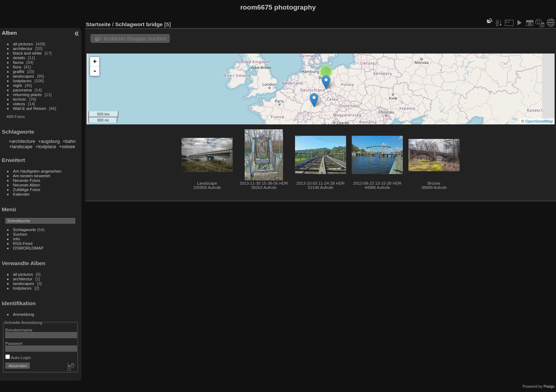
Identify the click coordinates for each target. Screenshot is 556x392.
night (18, 85)
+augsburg (49, 141)
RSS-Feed (23, 243)
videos (19, 104)
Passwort (14, 343)
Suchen (20, 234)
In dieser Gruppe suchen (135, 38)
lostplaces (22, 81)
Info (17, 239)
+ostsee (67, 147)
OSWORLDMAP (28, 248)
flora (17, 67)
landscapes (24, 76)
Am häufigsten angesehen (37, 171)
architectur (23, 48)
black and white (27, 53)
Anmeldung (24, 314)
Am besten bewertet (32, 176)
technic (20, 99)
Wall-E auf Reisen (30, 108)
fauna (18, 62)
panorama (23, 90)
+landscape (21, 147)
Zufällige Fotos (27, 189)
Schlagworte (25, 229)
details (19, 58)
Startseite (98, 24)
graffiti (19, 71)
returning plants (27, 94)
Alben (9, 33)
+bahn (69, 141)
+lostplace (46, 147)
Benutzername (19, 330)
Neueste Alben (27, 185)
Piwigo (549, 386)
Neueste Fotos (27, 180)
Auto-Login (18, 357)
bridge (154, 24)
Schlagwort (130, 24)
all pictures (23, 44)
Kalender (21, 194)
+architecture (22, 141)
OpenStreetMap (539, 121)
